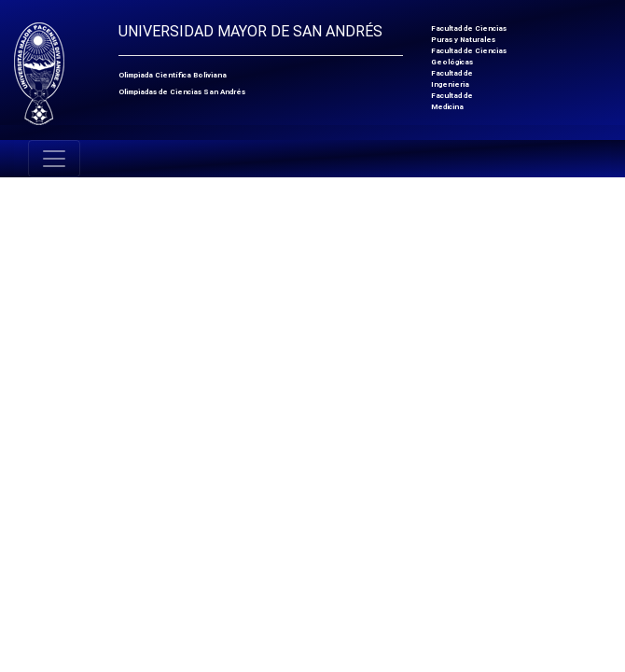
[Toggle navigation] (54, 159)
